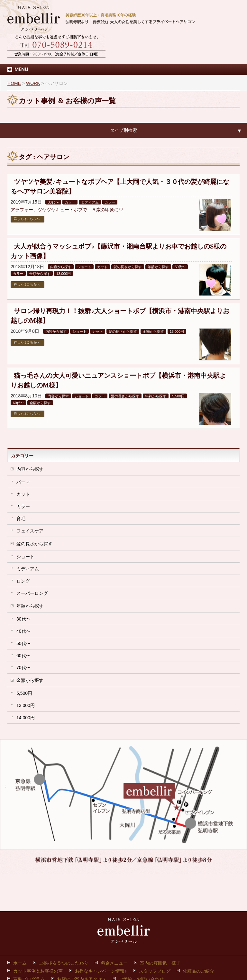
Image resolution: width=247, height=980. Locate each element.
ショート (84, 267)
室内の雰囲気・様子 (160, 932)
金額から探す (40, 274)
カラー (110, 202)
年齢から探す (158, 267)
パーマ (23, 482)
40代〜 (23, 631)
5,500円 (178, 396)
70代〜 (23, 667)
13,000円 (64, 274)
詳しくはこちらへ (27, 219)
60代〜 (18, 403)
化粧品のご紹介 (198, 940)
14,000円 (26, 718)
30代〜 (53, 202)
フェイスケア (30, 531)
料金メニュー (114, 932)
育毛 (21, 519)
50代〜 (180, 267)
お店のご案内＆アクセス (82, 948)
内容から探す (61, 267)
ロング (23, 581)
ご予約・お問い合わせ (141, 948)
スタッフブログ (155, 940)
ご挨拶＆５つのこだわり (64, 932)
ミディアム (90, 202)
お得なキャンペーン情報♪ (101, 940)
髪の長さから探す (128, 267)
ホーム (20, 932)
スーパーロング (32, 593)
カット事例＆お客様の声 (38, 940)
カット (70, 202)
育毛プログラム (29, 948)
